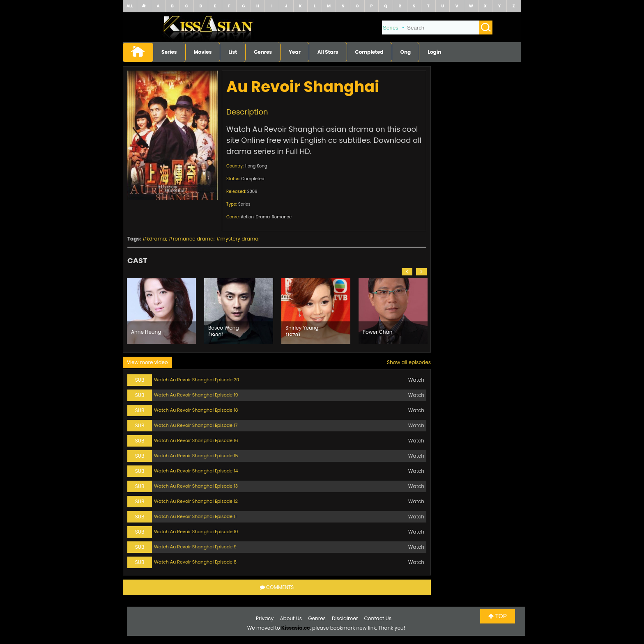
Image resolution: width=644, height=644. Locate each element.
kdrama (156, 239)
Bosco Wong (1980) (224, 330)
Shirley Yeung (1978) (302, 330)
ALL (130, 6)
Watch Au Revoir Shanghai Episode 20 (197, 380)
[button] (407, 272)
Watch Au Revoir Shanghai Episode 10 (196, 532)
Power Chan (377, 332)
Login (434, 52)
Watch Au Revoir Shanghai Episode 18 (196, 410)
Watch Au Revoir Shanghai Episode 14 (196, 471)
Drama (263, 217)
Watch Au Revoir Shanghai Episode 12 (196, 501)
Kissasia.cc (296, 628)
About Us (291, 618)
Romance (282, 217)
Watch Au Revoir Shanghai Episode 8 (195, 562)
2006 (252, 191)
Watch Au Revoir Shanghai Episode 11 (195, 516)
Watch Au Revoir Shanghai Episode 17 (196, 425)
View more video (147, 362)
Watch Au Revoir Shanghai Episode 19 (196, 395)
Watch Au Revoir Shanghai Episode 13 (196, 486)
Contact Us (378, 618)
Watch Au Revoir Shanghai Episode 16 (196, 440)
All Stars (328, 52)
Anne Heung (146, 332)
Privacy (265, 618)
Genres (263, 52)
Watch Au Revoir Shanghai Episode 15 (196, 456)
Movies (203, 52)
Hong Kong (256, 166)
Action (247, 217)
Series (169, 52)
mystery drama (240, 239)
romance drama (193, 239)
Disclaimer (345, 618)
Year (295, 52)
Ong (406, 52)
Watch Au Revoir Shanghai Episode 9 (195, 547)
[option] (161, 311)
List (233, 52)
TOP (498, 616)
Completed (369, 52)
